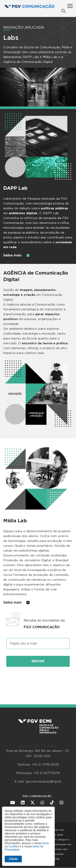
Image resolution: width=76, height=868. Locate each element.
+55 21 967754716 (47, 773)
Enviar (38, 661)
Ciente (13, 859)
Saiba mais (16, 255)
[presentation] (38, 681)
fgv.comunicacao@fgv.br (43, 782)
